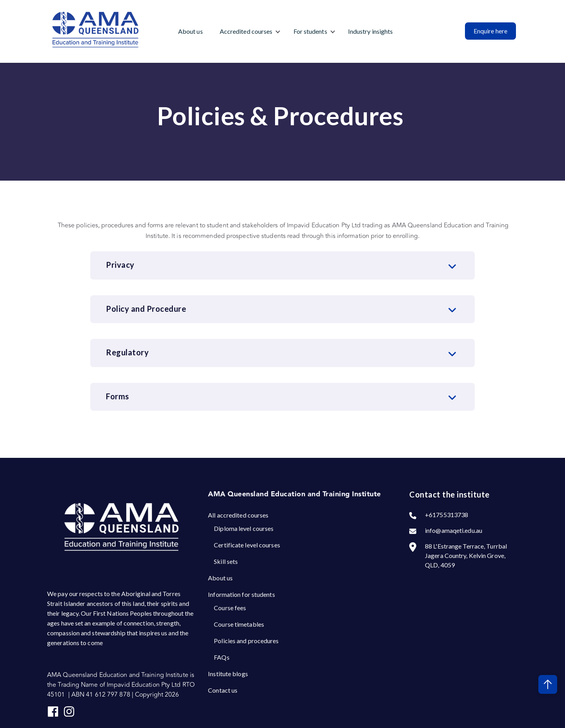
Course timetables (239, 624)
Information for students (241, 594)
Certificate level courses (247, 545)
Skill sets (226, 561)
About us (190, 31)
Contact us (223, 690)
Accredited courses (246, 31)
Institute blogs (228, 674)
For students (310, 31)
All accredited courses (238, 515)
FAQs (221, 657)
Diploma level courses (244, 528)
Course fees (230, 608)
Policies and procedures (246, 641)
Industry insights (371, 31)
